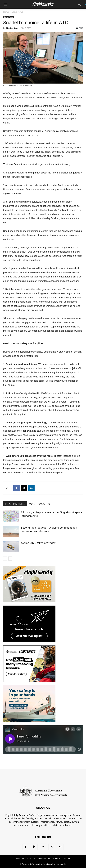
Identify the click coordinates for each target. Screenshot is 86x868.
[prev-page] (5, 559)
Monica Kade (12, 28)
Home (6, 12)
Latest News (17, 12)
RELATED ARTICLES (15, 504)
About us (20, 858)
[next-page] (10, 559)
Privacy (57, 858)
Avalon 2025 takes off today (38, 543)
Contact (66, 858)
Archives (31, 858)
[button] (5, 4)
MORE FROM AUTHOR (40, 504)
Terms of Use (44, 858)
